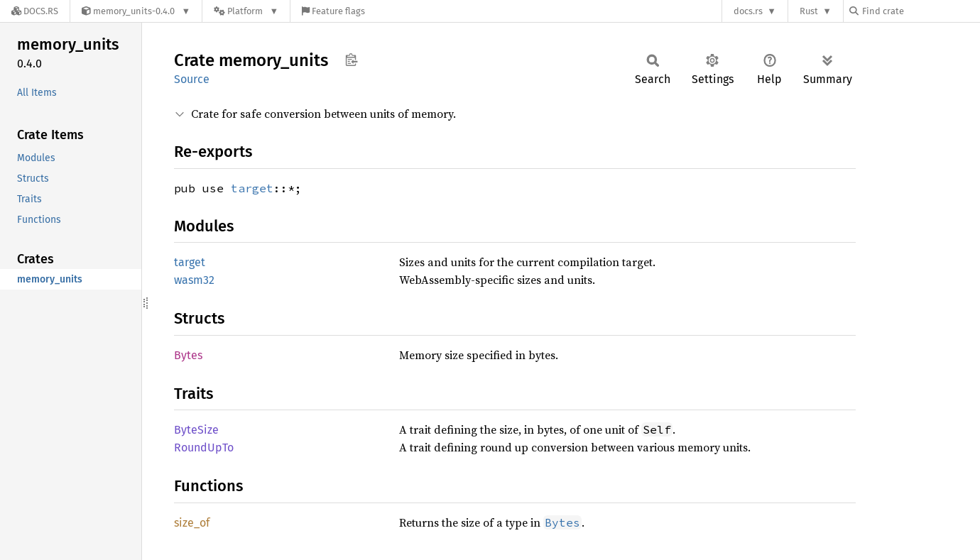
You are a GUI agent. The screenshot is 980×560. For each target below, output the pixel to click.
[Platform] (246, 11)
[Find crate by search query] (920, 11)
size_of (192, 523)
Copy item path (351, 60)
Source (192, 79)
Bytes (188, 355)
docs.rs (748, 11)
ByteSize (196, 430)
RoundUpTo (204, 448)
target (252, 188)
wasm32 (194, 280)
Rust (809, 11)
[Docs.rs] (35, 11)
